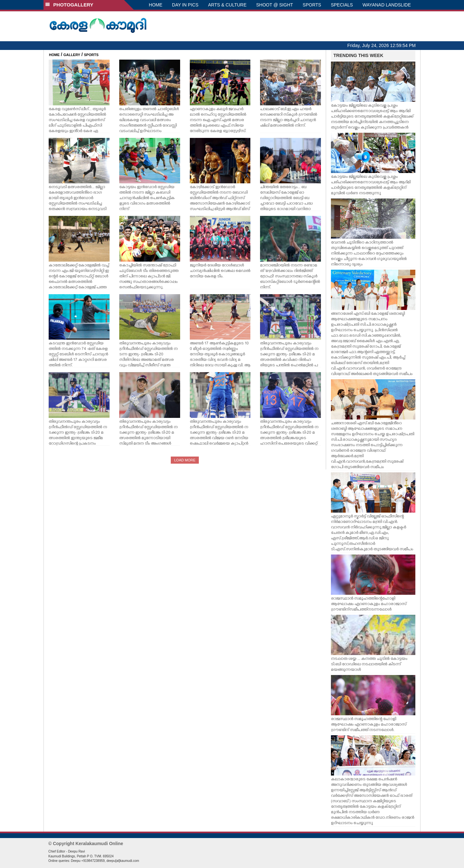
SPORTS (312, 5)
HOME (156, 5)
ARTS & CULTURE (227, 5)
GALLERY (72, 55)
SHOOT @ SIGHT (275, 5)
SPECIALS (342, 5)
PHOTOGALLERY (69, 5)
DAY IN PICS (185, 5)
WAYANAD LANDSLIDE (387, 5)
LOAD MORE (185, 460)
